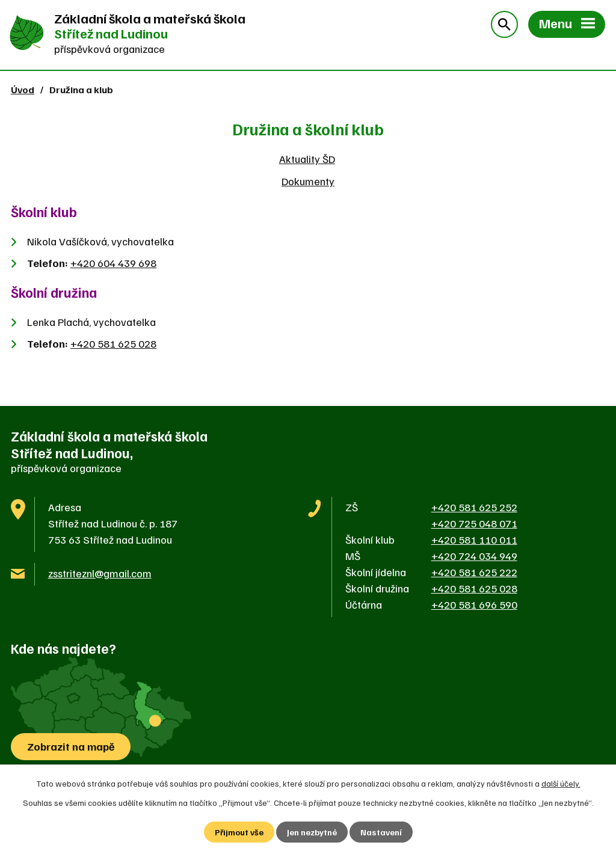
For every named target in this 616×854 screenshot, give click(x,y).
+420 (113, 263)
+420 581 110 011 (474, 539)
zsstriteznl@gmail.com (100, 573)
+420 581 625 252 (474, 507)
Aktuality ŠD (307, 159)
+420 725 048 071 (474, 523)
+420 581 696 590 (474, 604)
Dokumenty (308, 181)
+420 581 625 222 (474, 572)
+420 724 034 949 (474, 556)
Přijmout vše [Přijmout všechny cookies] (239, 832)
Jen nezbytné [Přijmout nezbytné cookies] (312, 832)
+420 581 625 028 (113, 343)
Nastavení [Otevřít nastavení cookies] (381, 832)
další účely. (561, 783)
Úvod (23, 89)
